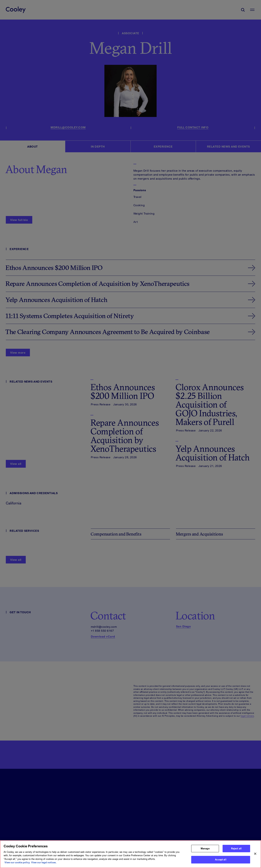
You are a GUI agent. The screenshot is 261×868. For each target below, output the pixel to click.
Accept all (221, 862)
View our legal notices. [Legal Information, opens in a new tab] (44, 865)
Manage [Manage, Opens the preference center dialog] (205, 851)
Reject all (236, 851)
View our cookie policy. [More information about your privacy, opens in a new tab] (17, 865)
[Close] (255, 856)
